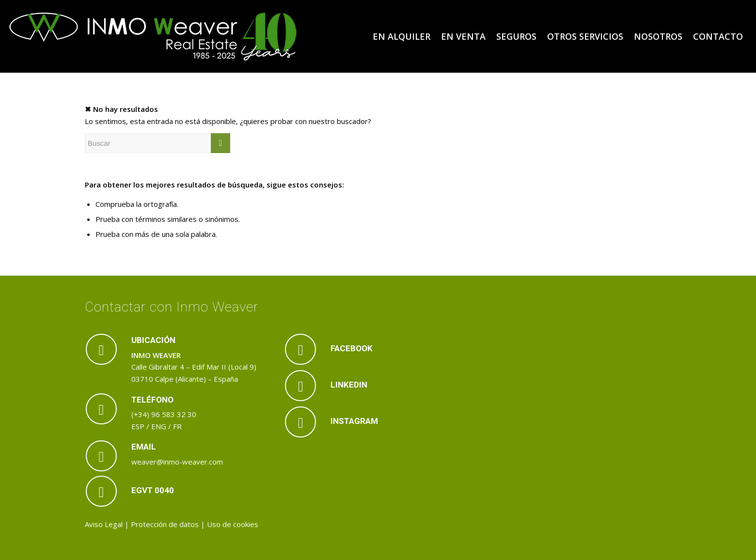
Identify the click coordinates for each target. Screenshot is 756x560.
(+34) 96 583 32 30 (164, 414)
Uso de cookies (233, 524)
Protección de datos (165, 524)
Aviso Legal (104, 524)
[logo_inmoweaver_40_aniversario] (153, 36)
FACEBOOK (352, 348)
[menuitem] (402, 36)
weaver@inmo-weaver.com (177, 462)
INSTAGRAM (354, 421)
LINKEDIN (349, 385)
